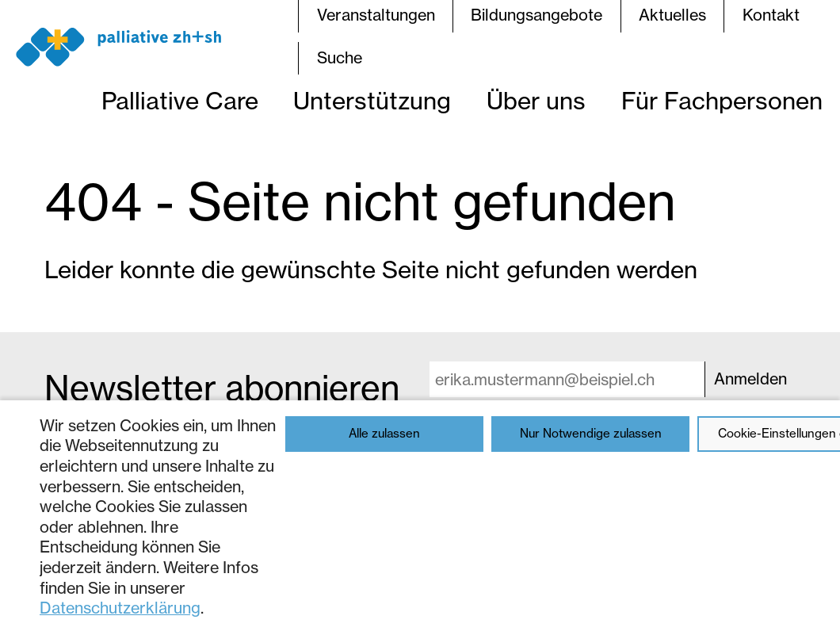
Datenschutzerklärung (120, 608)
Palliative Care (180, 101)
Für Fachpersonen (722, 101)
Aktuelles (672, 15)
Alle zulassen (384, 433)
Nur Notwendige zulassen (591, 433)
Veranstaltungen (376, 15)
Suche (340, 58)
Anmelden (750, 379)
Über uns (536, 101)
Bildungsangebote (536, 15)
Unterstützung (372, 101)
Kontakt (771, 15)
